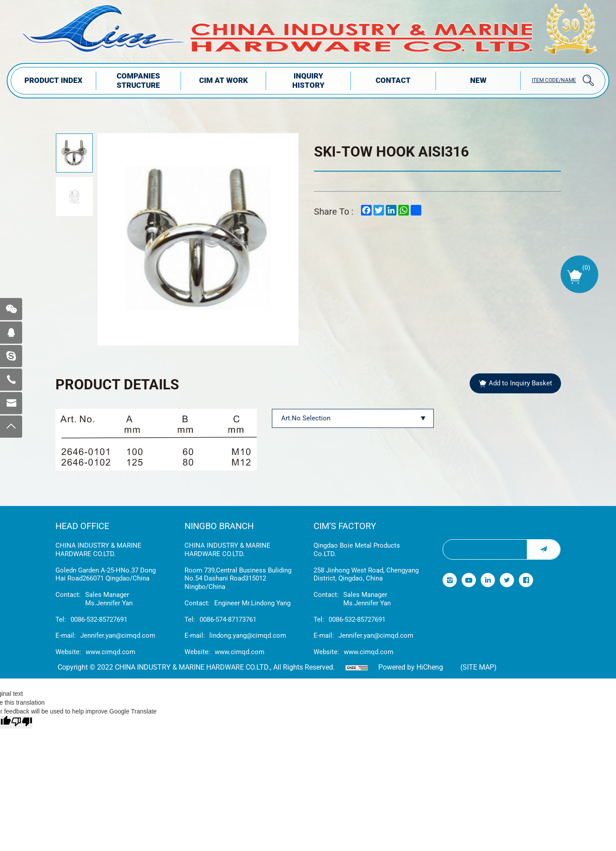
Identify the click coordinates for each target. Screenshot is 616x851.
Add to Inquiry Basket (520, 383)
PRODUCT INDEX (53, 80)
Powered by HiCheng (411, 667)
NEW (478, 80)
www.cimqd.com (110, 652)
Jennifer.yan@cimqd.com (118, 635)
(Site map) (479, 667)
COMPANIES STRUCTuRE (138, 80)
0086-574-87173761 (228, 620)
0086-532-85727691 (99, 620)
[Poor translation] (22, 722)
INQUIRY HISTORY (308, 80)
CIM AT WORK (224, 80)
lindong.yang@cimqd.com (248, 635)
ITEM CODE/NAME (554, 80)
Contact (393, 80)
